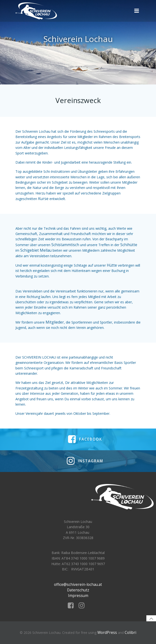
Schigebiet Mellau (36, 250)
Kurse (43, 199)
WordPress (107, 633)
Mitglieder (55, 322)
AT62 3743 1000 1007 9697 (83, 564)
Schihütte (129, 245)
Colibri (130, 633)
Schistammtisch (65, 245)
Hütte (112, 265)
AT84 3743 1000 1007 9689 (83, 558)
